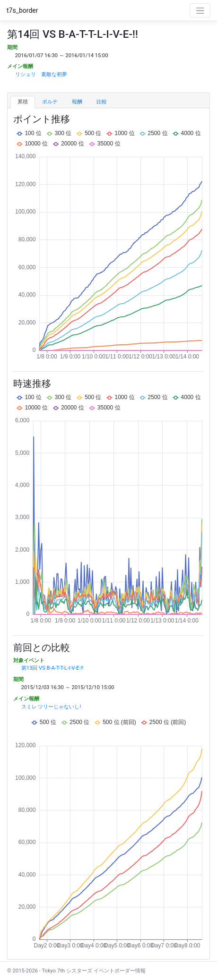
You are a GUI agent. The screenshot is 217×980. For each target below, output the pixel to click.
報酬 (77, 102)
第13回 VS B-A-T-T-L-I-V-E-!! (52, 668)
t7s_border (22, 10)
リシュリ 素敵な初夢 (41, 74)
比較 (102, 102)
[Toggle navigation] (200, 10)
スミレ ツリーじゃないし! (51, 707)
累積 (23, 102)
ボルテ (50, 102)
